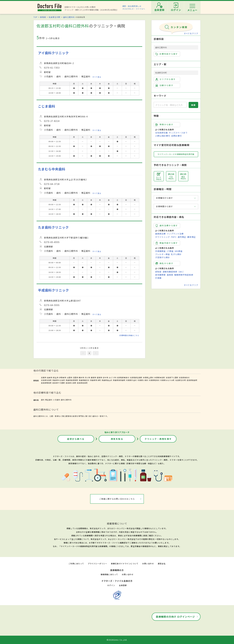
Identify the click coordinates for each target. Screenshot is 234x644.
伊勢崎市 (63, 377)
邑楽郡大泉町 (71, 383)
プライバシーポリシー (97, 563)
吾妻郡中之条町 (59, 380)
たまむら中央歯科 (52, 169)
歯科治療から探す (167, 226)
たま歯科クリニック (53, 227)
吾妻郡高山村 (107, 380)
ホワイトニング (163, 237)
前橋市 (44, 377)
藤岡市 (94, 377)
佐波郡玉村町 (54, 17)
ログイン (111, 585)
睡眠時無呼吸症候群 (184, 275)
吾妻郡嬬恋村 (84, 380)
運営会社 (162, 563)
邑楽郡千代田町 (59, 383)
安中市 (106, 377)
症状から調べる (76, 439)
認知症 (158, 272)
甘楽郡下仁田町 (172, 377)
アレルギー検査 (163, 254)
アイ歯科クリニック (53, 53)
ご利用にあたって (76, 563)
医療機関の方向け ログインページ (175, 617)
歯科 (43, 400)
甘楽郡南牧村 (184, 377)
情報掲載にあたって (109, 574)
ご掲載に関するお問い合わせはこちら (117, 499)
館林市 (81, 377)
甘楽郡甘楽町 (46, 380)
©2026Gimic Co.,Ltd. (117, 640)
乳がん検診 (176, 254)
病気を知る (117, 439)
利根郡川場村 (143, 380)
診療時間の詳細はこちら (129, 335)
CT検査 (170, 251)
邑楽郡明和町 (46, 383)
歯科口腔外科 (69, 17)
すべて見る (97, 77)
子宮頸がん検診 (163, 257)
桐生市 (56, 377)
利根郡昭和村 (154, 380)
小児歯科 (57, 400)
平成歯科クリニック (54, 290)
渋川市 (87, 377)
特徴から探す (164, 125)
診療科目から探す (167, 54)
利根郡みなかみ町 (167, 380)
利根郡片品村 (131, 380)
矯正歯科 (49, 400)
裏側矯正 (191, 237)
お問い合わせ (148, 563)
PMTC (174, 237)
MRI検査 (179, 251)
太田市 (70, 377)
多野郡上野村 (148, 377)
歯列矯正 (182, 237)
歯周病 (170, 275)
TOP (35, 17)
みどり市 (112, 377)
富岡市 (100, 377)
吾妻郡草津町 (96, 380)
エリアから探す (165, 79)
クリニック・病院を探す (158, 439)
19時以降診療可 (163, 136)
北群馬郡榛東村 (123, 377)
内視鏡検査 (160, 251)
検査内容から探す (167, 243)
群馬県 (43, 17)
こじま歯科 (47, 106)
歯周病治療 (160, 234)
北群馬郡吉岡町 (136, 377)
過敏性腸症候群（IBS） (174, 272)
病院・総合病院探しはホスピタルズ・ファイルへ (134, 7)
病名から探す (164, 263)
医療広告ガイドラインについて (125, 563)
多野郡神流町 (160, 377)
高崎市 (50, 377)
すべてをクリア (191, 33)
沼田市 (76, 377)
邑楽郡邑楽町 (82, 383)
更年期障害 (160, 275)
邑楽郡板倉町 (192, 380)
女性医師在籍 (161, 133)
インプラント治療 (175, 234)
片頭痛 (158, 278)
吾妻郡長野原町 (72, 380)
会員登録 (123, 585)
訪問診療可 (177, 136)
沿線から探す (164, 85)
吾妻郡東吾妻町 (119, 380)
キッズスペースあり (178, 133)
